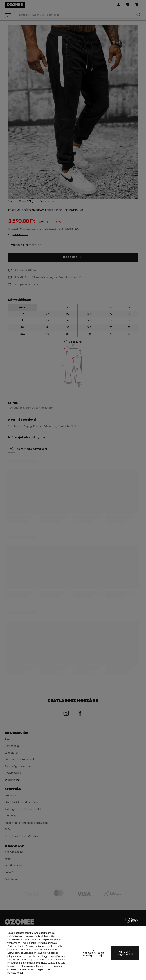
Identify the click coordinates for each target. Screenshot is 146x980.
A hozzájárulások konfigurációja (93, 953)
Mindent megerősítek (125, 953)
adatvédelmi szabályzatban (22, 953)
